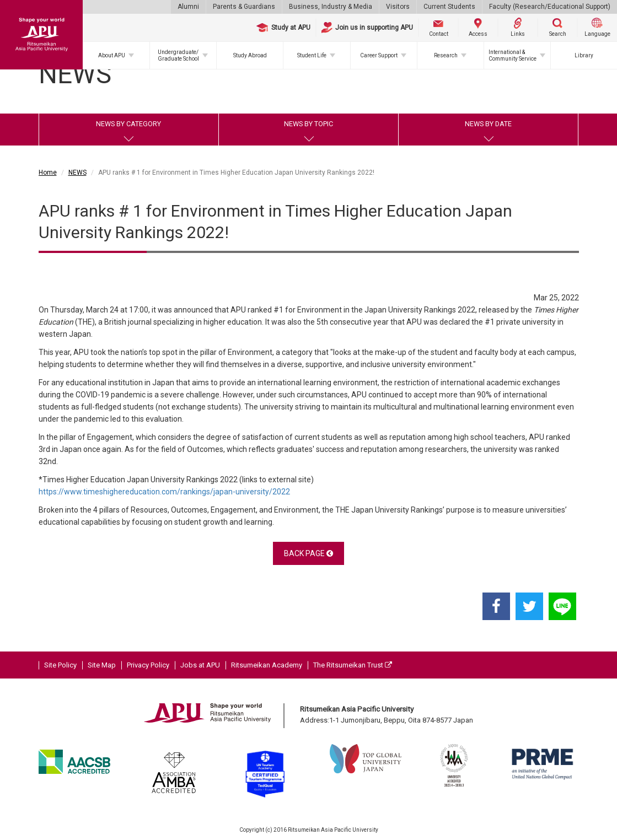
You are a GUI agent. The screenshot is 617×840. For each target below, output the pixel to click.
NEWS (77, 173)
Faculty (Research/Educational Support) (550, 7)
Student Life (312, 55)
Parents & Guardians (244, 7)
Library (584, 55)
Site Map (102, 665)
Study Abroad (250, 55)
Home (48, 173)
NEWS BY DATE (488, 124)
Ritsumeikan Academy (267, 665)
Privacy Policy (148, 665)
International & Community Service (513, 55)
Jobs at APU (200, 665)
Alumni (188, 7)
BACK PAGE (308, 553)
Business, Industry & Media (331, 7)
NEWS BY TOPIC (308, 124)
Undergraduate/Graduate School (178, 55)
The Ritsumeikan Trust (353, 665)
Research (446, 55)
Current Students (449, 7)
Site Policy (60, 665)
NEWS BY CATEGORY (128, 124)
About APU (112, 55)
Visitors (398, 7)
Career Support (379, 55)
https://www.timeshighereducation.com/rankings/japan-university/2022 (164, 492)
